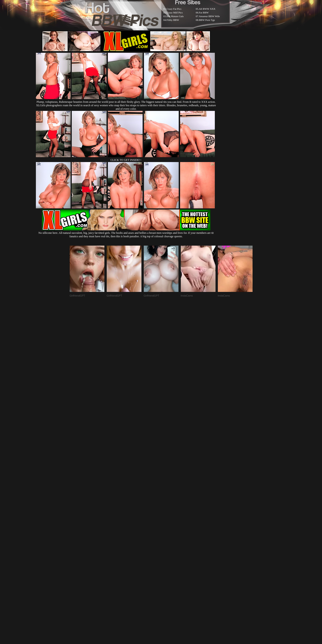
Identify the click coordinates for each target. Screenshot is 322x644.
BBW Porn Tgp (207, 20)
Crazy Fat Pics (174, 9)
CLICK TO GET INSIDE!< (126, 160)
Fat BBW (204, 13)
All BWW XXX (207, 9)
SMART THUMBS (169, 532)
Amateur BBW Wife (209, 16)
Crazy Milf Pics (175, 13)
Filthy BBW (173, 20)
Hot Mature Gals (175, 16)
